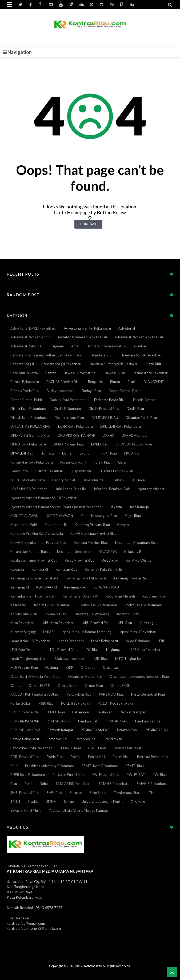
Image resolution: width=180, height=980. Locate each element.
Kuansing (146, 623)
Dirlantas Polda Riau (110, 400)
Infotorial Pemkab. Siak (112, 489)
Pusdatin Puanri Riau (68, 775)
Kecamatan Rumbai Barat (30, 552)
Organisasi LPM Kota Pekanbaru (35, 676)
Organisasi (111, 667)
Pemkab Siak (88, 721)
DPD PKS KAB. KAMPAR (76, 435)
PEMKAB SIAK (117, 721)
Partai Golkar (21, 703)
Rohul (44, 784)
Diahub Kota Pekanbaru (68, 400)
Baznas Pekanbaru (25, 382)
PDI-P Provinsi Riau (25, 712)
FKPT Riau (109, 453)
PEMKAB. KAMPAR (25, 730)
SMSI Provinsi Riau (25, 793)
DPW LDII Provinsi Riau (134, 444)
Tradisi (33, 801)
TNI (152, 793)
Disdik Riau (135, 409)
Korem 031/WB (129, 614)
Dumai (67, 453)
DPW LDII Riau (22, 453)
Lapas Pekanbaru (105, 641)
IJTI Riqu (138, 480)
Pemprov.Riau (87, 739)
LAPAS (48, 632)
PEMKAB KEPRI (59, 721)
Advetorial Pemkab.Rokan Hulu (139, 337)
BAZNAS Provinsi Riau (63, 382)
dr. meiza (48, 453)
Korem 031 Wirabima (93, 614)
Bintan (115, 382)
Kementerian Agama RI (80, 596)
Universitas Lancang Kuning (103, 801)
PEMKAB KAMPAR (25, 721)
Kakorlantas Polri (24, 525)
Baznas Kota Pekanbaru (151, 373)
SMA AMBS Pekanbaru (74, 784)
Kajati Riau (133, 516)
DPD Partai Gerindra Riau (30, 435)
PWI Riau (160, 775)
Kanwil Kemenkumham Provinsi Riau (38, 542)
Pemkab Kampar (133, 712)
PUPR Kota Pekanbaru (28, 775)
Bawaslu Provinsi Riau (81, 373)
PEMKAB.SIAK (157, 730)
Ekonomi (87, 453)
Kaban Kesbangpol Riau (99, 516)
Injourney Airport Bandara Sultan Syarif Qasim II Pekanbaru (57, 507)
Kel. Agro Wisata (139, 560)
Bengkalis (95, 382)
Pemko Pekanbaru (25, 739)
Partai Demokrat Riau (148, 694)
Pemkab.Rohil (128, 730)
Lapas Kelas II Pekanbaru (138, 632)
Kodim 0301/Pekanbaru (143, 605)
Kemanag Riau (66, 569)
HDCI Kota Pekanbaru (28, 480)
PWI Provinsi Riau (105, 775)
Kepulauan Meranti (120, 596)
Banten (51, 373)
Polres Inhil (97, 757)
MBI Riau (101, 659)
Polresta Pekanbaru (152, 757)
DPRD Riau (100, 444)
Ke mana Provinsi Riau (91, 542)
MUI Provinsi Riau (24, 667)
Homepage (89, 224)
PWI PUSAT (136, 775)
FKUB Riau (132, 453)
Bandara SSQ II (22, 364)
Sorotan (76, 793)
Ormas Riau (94, 685)
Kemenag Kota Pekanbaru (86, 578)
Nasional (52, 667)
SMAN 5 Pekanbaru (114, 784)
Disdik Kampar (145, 400)
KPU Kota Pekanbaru (59, 623)
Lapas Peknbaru (138, 641)
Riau (14, 784)
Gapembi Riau (83, 471)
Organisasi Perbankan (85, 676)
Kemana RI (40, 569)
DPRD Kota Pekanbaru (28, 444)
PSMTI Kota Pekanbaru (100, 766)
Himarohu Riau (94, 480)
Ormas (16, 685)
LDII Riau (92, 650)
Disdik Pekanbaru (67, 409)
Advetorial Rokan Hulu (28, 346)
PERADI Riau (71, 748)
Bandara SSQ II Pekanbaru (62, 364)
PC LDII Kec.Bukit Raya (115, 703)
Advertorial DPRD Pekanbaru (33, 328)
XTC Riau (138, 801)
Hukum (118, 480)
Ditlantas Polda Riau (141, 418)
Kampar (123, 525)
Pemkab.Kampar (60, 730)
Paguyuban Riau (79, 694)
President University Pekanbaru (50, 766)
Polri (14, 766)
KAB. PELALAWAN (24, 516)
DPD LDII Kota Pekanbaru (121, 426)
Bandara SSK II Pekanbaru (142, 355)
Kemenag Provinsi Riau (131, 578)
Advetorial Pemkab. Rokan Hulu (82, 337)
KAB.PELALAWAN (59, 516)
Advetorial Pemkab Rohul (30, 337)
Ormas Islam (67, 685)
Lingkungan (115, 650)
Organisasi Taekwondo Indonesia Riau (139, 676)
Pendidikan (113, 739)
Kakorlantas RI (56, 525)
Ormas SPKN (120, 685)
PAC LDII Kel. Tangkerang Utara (35, 694)
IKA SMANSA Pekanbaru (29, 489)
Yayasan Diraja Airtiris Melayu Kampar (79, 810)
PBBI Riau (46, 703)
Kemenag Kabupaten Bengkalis (34, 578)
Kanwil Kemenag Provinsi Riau (93, 533)
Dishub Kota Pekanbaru (29, 418)
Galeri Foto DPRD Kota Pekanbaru (37, 471)
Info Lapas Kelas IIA (71, 489)
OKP (70, 667)
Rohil (28, 784)
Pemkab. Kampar (149, 721)
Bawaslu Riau (115, 373)
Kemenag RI (20, 587)
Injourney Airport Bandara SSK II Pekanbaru (44, 498)
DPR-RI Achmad (134, 435)
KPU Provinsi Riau (97, 623)
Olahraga (88, 667)
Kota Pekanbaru (23, 623)
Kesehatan (19, 605)
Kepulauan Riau (154, 596)
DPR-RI (108, 435)
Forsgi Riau (102, 462)
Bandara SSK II (103, 355)
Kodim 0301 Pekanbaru (53, 605)
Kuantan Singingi (23, 632)
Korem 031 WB (57, 614)
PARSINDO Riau (111, 694)
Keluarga (17, 569)
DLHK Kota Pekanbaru (75, 426)
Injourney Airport (151, 489)
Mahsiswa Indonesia (71, 659)
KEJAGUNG (108, 552)
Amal (75, 346)
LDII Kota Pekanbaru (27, 650)
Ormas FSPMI (39, 685)
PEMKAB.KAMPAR (95, 730)
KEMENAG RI (47, 587)
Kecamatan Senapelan (74, 552)
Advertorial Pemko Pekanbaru (87, 328)
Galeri (123, 462)
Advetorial (127, 328)
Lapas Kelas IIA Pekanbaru (31, 641)
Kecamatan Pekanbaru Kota (137, 542)
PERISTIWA (97, 748)
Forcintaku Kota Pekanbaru (32, 462)
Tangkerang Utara (127, 793)
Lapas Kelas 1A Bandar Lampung (86, 632)
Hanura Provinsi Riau (117, 471)
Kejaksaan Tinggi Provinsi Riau (34, 560)
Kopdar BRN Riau (24, 614)
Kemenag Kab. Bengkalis (104, 569)
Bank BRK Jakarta (24, 373)
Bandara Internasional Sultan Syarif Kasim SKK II (47, 355)
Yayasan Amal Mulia (26, 810)
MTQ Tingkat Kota (130, 659)
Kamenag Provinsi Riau (92, 525)
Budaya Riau (91, 391)
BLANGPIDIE (154, 382)
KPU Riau (125, 623)
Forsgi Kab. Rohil (73, 462)
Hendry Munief (64, 480)
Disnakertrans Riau (69, 418)
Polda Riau (55, 757)
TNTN (15, 801)
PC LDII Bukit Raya (76, 703)
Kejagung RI (133, 552)
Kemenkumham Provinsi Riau (33, 596)
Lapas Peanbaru (71, 641)
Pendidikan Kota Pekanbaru (32, 748)
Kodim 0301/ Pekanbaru (98, 605)
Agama (58, 346)
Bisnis (132, 382)
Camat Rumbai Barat (125, 391)
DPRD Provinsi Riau (69, 444)
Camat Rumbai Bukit (26, 400)
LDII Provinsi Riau (64, 650)
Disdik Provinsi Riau (104, 409)
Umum (69, 801)
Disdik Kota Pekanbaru (28, 409)
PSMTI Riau (135, 766)
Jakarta (116, 507)
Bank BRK (154, 364)
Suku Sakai (98, 793)
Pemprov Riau (57, 739)
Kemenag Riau (75, 587)
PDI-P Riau (56, 712)
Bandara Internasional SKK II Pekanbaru (117, 346)
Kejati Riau (110, 560)
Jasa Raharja (139, 507)
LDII (161, 641)
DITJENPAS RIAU (105, 418)
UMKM (51, 801)
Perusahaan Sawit (128, 748)
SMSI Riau (54, 793)
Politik (76, 757)
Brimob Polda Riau (25, 391)
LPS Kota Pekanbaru (147, 650)
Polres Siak (121, 757)
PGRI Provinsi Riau (25, 757)
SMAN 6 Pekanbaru (152, 784)
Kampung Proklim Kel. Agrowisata (37, 533)
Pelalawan (104, 712)
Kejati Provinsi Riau (80, 560)
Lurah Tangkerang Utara (29, 659)
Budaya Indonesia (61, 391)
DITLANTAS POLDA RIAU (31, 426)
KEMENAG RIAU (106, 587)
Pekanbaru (81, 712)
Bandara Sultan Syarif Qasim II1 (114, 364)
